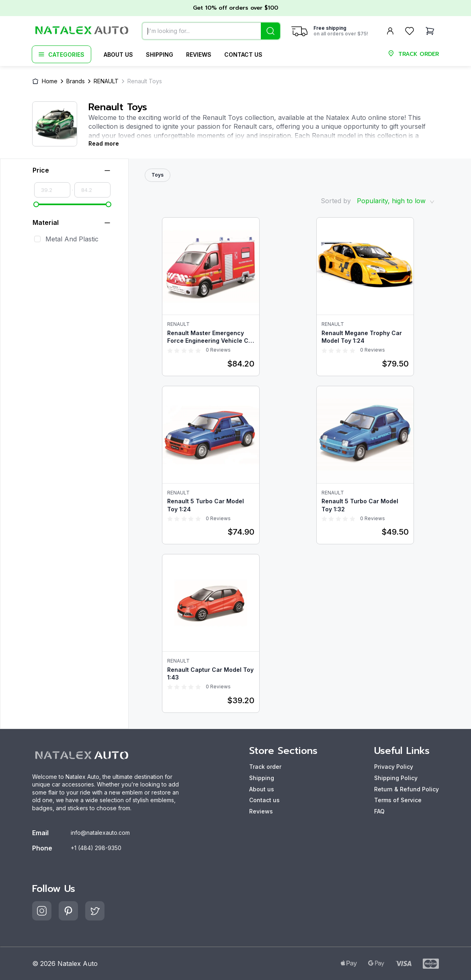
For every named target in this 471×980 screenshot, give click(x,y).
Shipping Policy (396, 778)
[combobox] (211, 31)
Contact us (243, 55)
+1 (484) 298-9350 (96, 848)
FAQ (379, 811)
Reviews (199, 55)
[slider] (36, 204)
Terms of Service (398, 800)
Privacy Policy (394, 767)
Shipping (160, 55)
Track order (265, 767)
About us (118, 55)
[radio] (170, 350)
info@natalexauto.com (100, 833)
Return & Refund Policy (406, 789)
